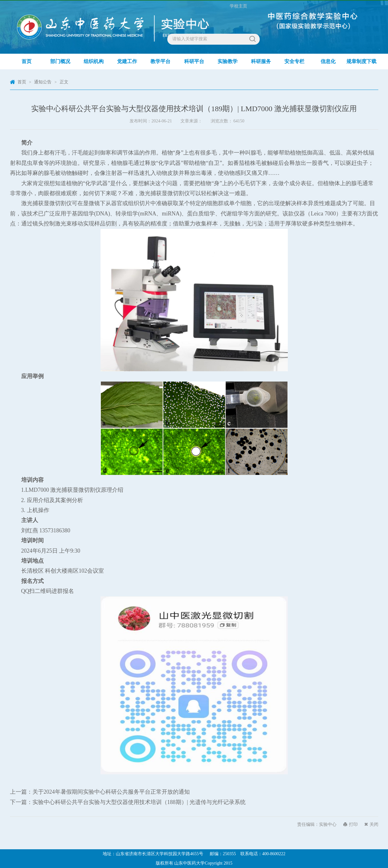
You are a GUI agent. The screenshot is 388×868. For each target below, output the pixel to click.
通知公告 (43, 82)
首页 (22, 82)
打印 (353, 824)
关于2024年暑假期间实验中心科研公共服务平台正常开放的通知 (111, 792)
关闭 (374, 824)
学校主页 (238, 6)
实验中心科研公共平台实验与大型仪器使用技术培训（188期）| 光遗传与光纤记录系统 (139, 802)
